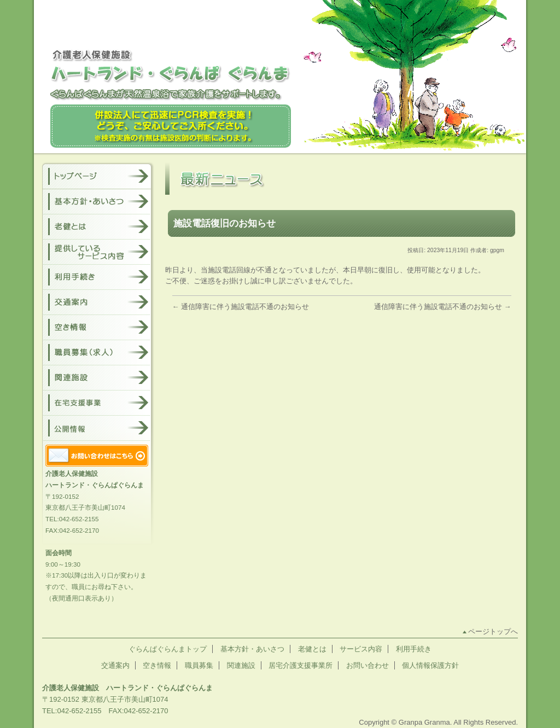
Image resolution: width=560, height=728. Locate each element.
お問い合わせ (367, 665)
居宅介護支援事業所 (301, 665)
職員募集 (199, 665)
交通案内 (115, 665)
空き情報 (157, 665)
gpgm (497, 250)
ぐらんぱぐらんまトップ (168, 649)
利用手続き (414, 649)
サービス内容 (361, 649)
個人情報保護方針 (430, 665)
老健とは (312, 649)
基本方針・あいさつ (252, 649)
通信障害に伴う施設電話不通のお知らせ (241, 307)
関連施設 (241, 665)
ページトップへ (493, 631)
